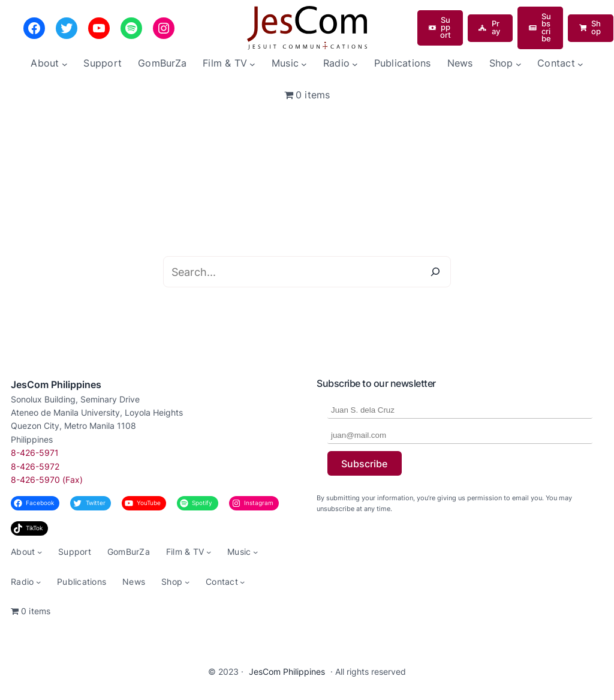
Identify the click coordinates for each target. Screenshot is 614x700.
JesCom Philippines (56, 384)
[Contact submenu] (580, 64)
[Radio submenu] (355, 64)
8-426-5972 (35, 466)
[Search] (435, 272)
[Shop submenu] (519, 64)
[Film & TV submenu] (252, 64)
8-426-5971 (35, 453)
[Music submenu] (304, 64)
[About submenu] (65, 64)
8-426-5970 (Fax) (47, 480)
